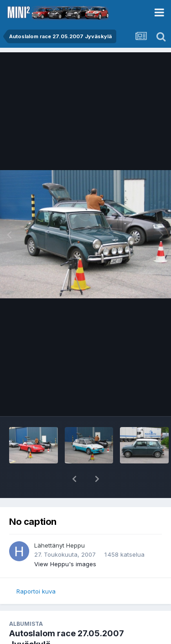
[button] (74, 479)
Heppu (75, 545)
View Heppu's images (65, 564)
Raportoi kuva (36, 591)
